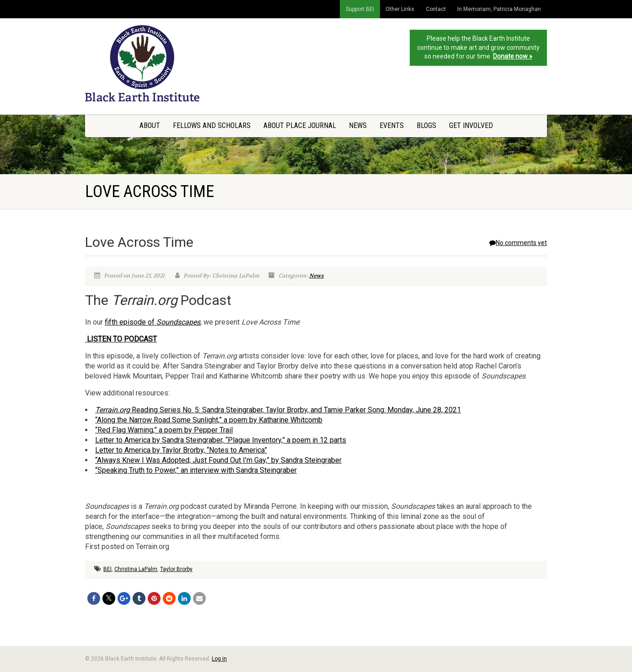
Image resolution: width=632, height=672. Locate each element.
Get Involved (471, 125)
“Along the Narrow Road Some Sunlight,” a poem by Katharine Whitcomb (209, 420)
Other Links (400, 9)
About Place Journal (300, 125)
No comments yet (518, 243)
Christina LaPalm (136, 569)
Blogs (426, 125)
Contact (436, 9)
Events (392, 125)
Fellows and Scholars (212, 125)
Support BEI (360, 9)
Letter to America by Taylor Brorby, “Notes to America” (181, 450)
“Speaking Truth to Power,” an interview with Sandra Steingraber (196, 470)
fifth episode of (153, 322)
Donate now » (513, 56)
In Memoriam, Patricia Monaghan (499, 9)
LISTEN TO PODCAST (121, 339)
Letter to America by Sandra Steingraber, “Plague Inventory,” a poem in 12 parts (221, 440)
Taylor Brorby (176, 569)
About (150, 125)
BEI (107, 569)
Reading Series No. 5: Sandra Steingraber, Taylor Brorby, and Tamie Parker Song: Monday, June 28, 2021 (278, 410)
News (358, 125)
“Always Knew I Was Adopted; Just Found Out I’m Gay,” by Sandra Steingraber (218, 460)
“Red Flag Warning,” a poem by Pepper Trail (164, 430)
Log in (219, 659)
